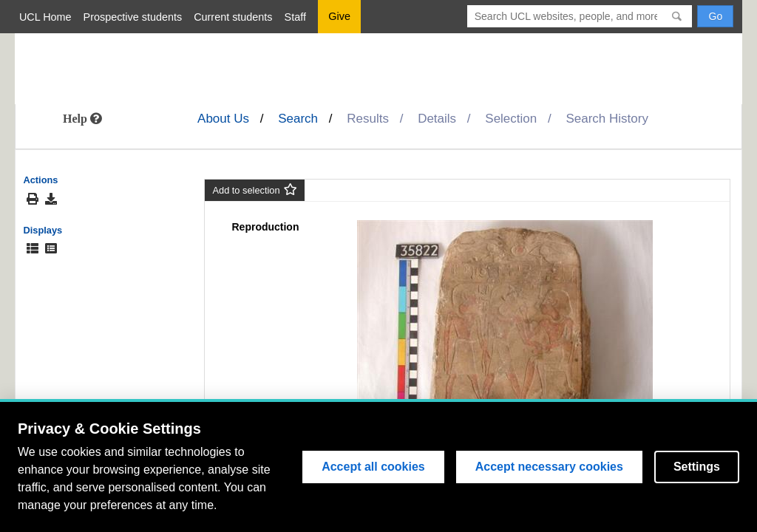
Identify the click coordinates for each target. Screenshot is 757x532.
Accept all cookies (373, 467)
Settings (697, 467)
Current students (233, 17)
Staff (295, 17)
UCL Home (45, 17)
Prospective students (133, 17)
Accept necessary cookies (549, 467)
